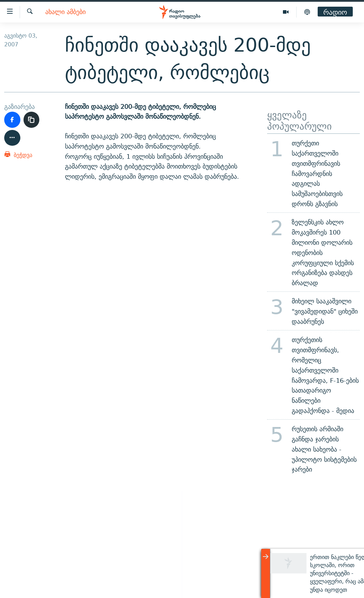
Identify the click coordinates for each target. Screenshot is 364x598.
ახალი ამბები (65, 12)
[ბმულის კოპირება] (32, 120)
